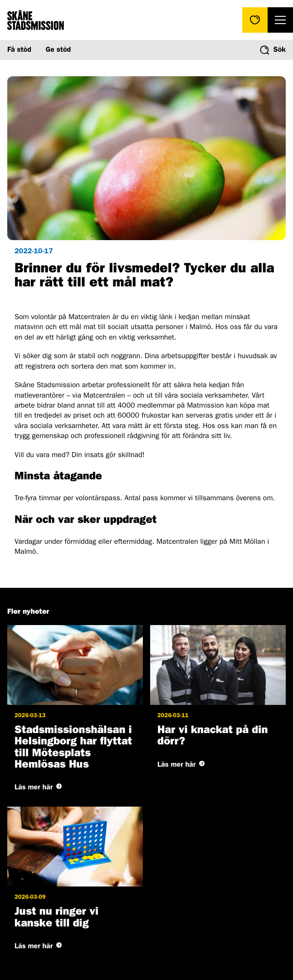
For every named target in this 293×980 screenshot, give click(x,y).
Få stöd (19, 50)
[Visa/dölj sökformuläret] (273, 50)
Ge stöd (58, 50)
